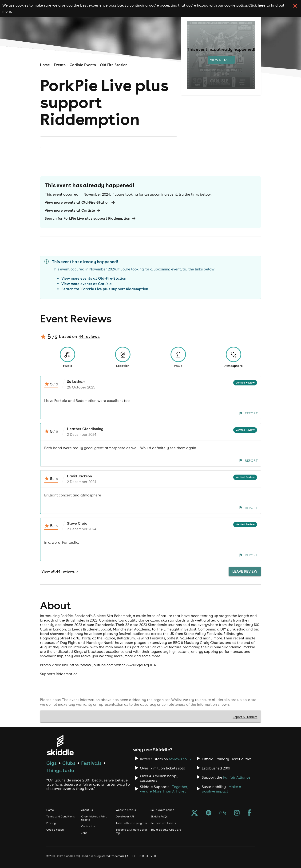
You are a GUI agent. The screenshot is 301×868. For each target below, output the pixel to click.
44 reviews (89, 337)
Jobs (84, 833)
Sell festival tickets (163, 823)
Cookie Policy (55, 830)
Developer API (125, 816)
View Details (221, 60)
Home (45, 65)
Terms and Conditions (61, 816)
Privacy (51, 823)
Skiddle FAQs (159, 816)
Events (60, 65)
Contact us (88, 826)
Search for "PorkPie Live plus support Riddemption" (105, 289)
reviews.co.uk (180, 759)
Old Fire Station (114, 65)
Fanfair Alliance (237, 777)
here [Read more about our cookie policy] (262, 5)
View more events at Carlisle (73, 210)
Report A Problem (245, 717)
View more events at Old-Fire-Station (80, 202)
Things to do (60, 770)
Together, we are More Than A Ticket (164, 789)
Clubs (69, 763)
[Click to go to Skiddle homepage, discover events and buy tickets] (60, 745)
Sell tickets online (162, 810)
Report (248, 413)
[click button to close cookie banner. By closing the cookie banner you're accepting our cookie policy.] (295, 6)
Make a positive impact (222, 789)
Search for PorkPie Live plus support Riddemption (90, 218)
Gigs (51, 763)
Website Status (126, 810)
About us (87, 810)
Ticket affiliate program (131, 823)
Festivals (91, 763)
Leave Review (245, 571)
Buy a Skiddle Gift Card (166, 830)
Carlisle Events (83, 65)
